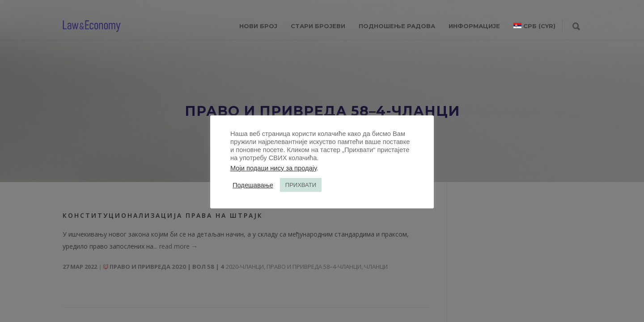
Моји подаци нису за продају (273, 168)
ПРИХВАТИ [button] (301, 185)
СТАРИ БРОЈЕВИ (318, 26)
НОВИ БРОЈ (258, 26)
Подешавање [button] (253, 185)
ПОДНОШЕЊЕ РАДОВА (397, 26)
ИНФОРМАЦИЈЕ (474, 26)
